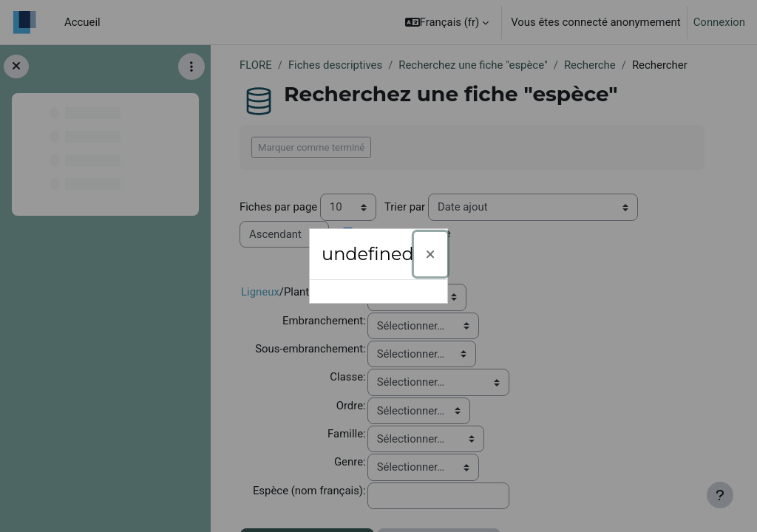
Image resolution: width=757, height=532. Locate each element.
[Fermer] (431, 254)
